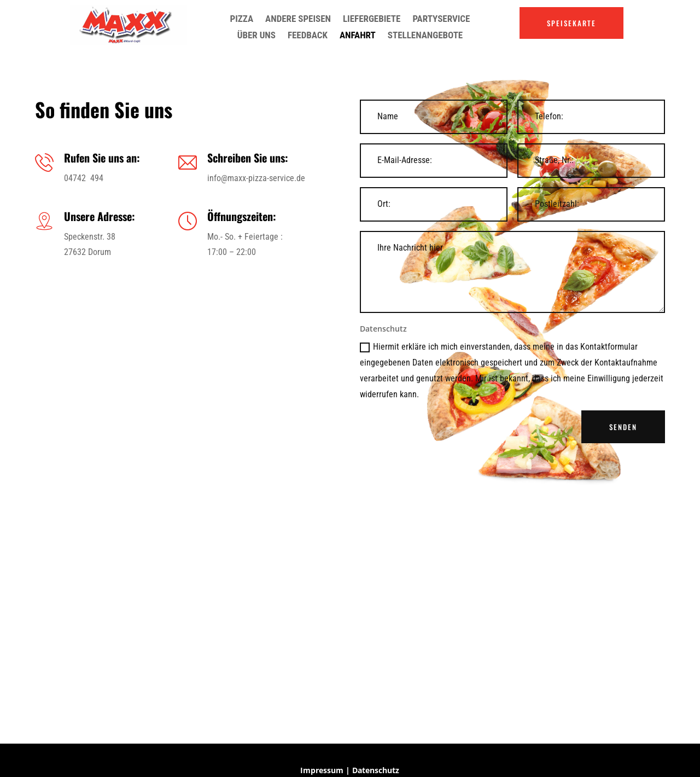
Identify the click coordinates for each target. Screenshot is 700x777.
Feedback (308, 36)
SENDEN (623, 427)
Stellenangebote (425, 36)
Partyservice (441, 19)
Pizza (242, 19)
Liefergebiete (372, 19)
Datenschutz (376, 770)
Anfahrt (358, 36)
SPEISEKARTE (571, 23)
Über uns (256, 36)
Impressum (322, 770)
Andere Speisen (298, 19)
